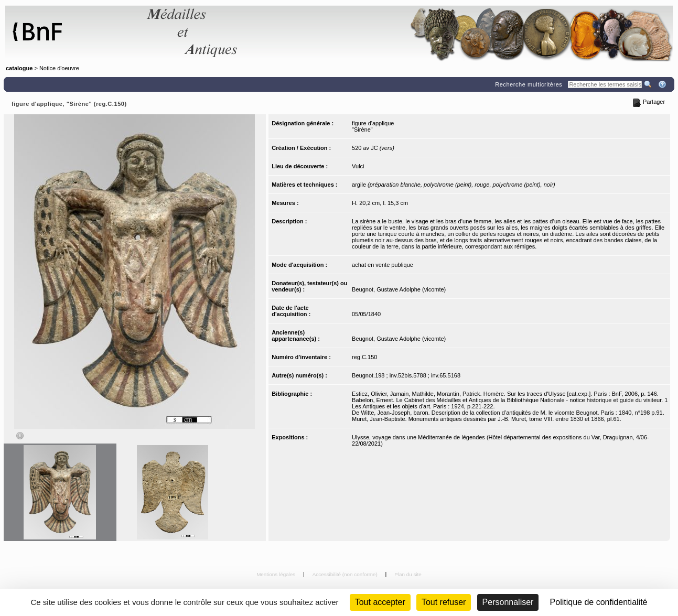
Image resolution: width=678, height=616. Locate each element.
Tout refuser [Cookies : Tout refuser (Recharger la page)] (444, 602)
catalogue (19, 68)
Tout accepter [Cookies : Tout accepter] (380, 602)
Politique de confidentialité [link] (599, 602)
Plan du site (408, 574)
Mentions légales (277, 574)
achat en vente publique (383, 265)
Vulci (358, 166)
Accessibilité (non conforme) (346, 574)
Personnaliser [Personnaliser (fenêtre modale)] (508, 602)
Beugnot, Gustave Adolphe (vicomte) (399, 289)
